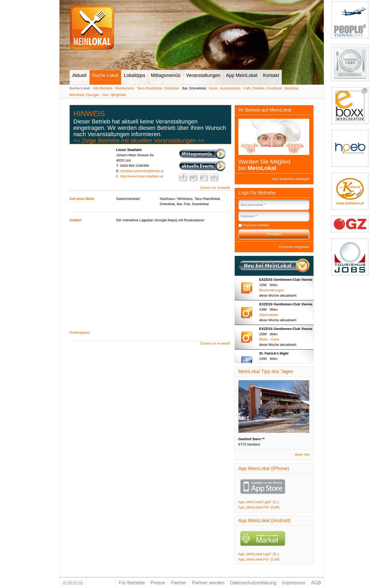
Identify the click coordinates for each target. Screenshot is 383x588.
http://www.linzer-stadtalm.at (142, 176)
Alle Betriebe (103, 88)
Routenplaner (80, 332)
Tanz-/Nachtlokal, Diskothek (158, 88)
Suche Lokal (105, 75)
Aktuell (80, 75)
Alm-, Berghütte (114, 95)
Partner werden (208, 583)
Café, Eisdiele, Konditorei (263, 88)
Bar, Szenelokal (194, 88)
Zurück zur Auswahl (215, 188)
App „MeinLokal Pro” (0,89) (259, 507)
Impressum (294, 583)
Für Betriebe (132, 583)
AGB (316, 583)
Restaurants (125, 88)
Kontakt (271, 75)
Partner (179, 583)
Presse (158, 583)
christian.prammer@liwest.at (142, 171)
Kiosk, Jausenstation (225, 88)
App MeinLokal (242, 75)
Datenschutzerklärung (253, 583)
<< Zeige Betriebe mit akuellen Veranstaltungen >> (139, 141)
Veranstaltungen (203, 75)
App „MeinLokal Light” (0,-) (259, 502)
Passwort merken (256, 225)
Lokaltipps (135, 75)
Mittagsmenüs (166, 75)
